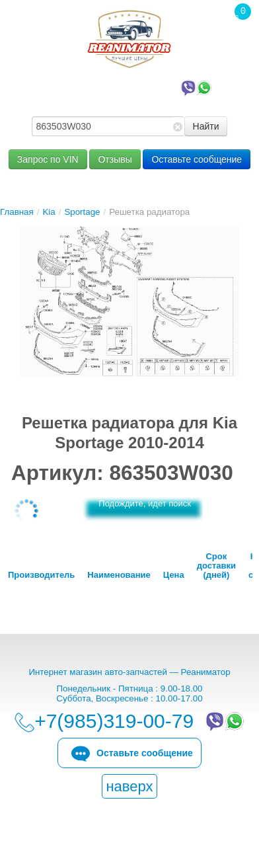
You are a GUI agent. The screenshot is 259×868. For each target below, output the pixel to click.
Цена (174, 575)
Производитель (41, 575)
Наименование (119, 575)
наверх (129, 786)
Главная (17, 212)
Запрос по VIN (48, 159)
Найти (206, 126)
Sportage (82, 212)
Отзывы (115, 159)
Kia (49, 212)
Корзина (236, 39)
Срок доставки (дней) (216, 566)
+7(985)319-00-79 (133, 87)
